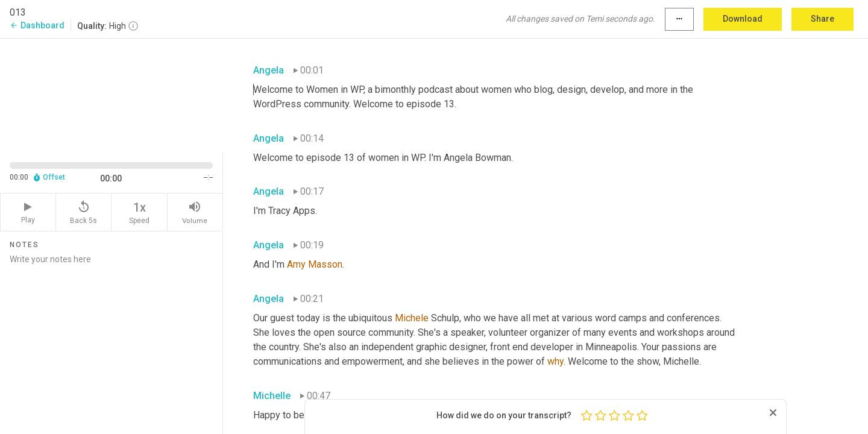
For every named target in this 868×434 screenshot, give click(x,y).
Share (822, 19)
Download (743, 19)
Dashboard (37, 25)
